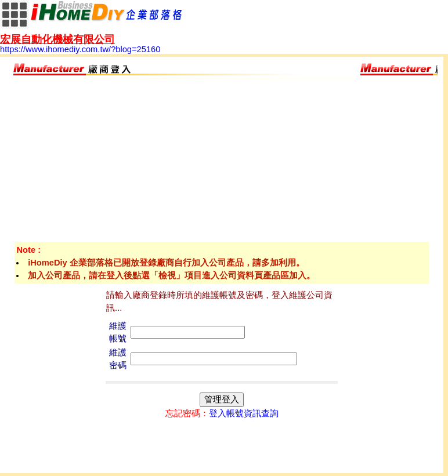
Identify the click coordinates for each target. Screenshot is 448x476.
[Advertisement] (222, 161)
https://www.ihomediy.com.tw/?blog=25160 (80, 45)
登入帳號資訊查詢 (244, 413)
